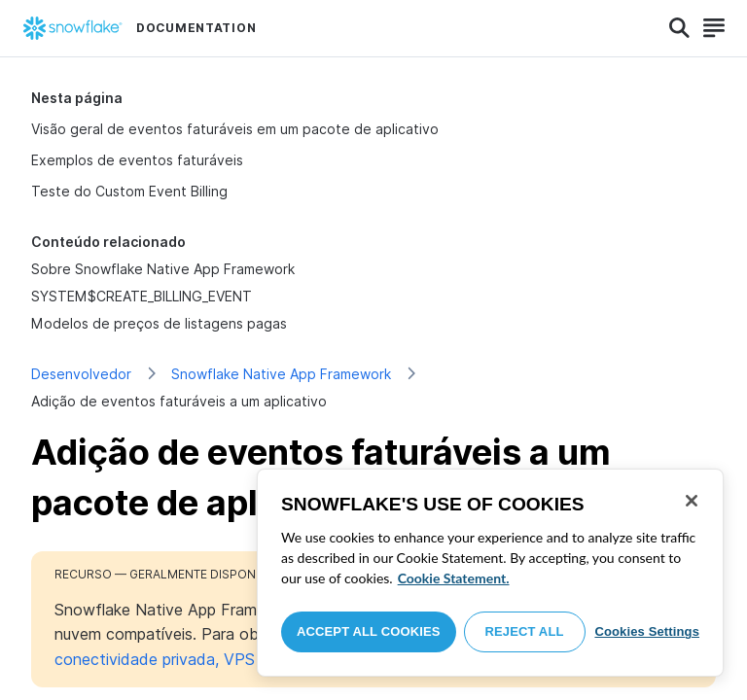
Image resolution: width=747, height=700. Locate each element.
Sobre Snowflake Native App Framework (163, 269)
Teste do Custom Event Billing (129, 191)
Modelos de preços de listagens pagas (159, 323)
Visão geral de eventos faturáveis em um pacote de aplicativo (235, 129)
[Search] (679, 28)
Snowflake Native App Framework (281, 374)
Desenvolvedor (81, 374)
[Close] (692, 501)
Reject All (525, 631)
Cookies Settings (647, 631)
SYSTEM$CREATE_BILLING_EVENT (142, 296)
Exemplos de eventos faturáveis (137, 160)
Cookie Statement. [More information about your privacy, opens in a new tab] (454, 578)
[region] (490, 573)
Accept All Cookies (369, 631)
